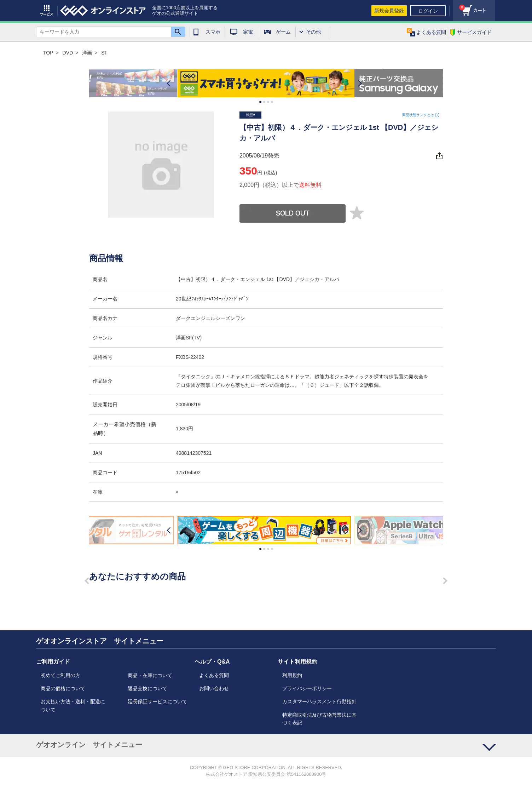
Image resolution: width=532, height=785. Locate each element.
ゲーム (283, 32)
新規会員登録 (389, 11)
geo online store (103, 11)
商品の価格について (63, 688)
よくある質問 (214, 675)
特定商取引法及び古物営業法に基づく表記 (319, 719)
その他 (313, 32)
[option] (266, 83)
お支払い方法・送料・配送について (73, 705)
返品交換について (148, 688)
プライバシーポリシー (307, 688)
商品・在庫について (150, 675)
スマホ (213, 32)
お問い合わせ (214, 688)
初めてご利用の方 (60, 675)
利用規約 (292, 675)
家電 (248, 32)
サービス (47, 11)
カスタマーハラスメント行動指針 (319, 701)
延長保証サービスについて (157, 701)
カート (459, 5)
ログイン (428, 11)
